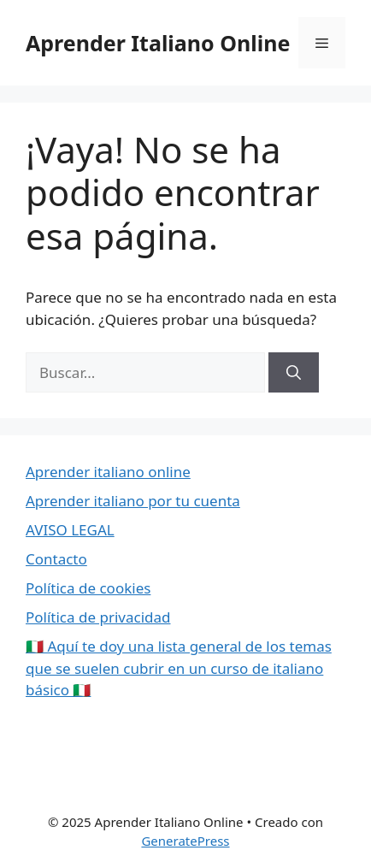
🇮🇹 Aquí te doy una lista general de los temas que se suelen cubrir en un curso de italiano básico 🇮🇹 (179, 668)
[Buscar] (294, 373)
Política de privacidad (98, 617)
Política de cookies (88, 588)
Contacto (56, 559)
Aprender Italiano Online (158, 43)
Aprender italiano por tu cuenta (133, 501)
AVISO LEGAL (70, 530)
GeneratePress (185, 841)
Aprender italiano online (108, 472)
